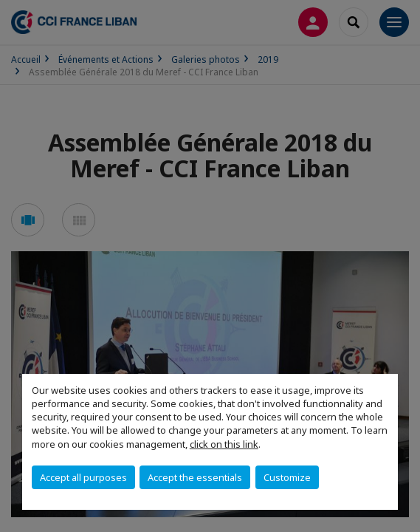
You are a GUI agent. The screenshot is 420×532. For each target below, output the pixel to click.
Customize (287, 477)
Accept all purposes (83, 477)
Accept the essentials (195, 477)
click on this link (224, 444)
